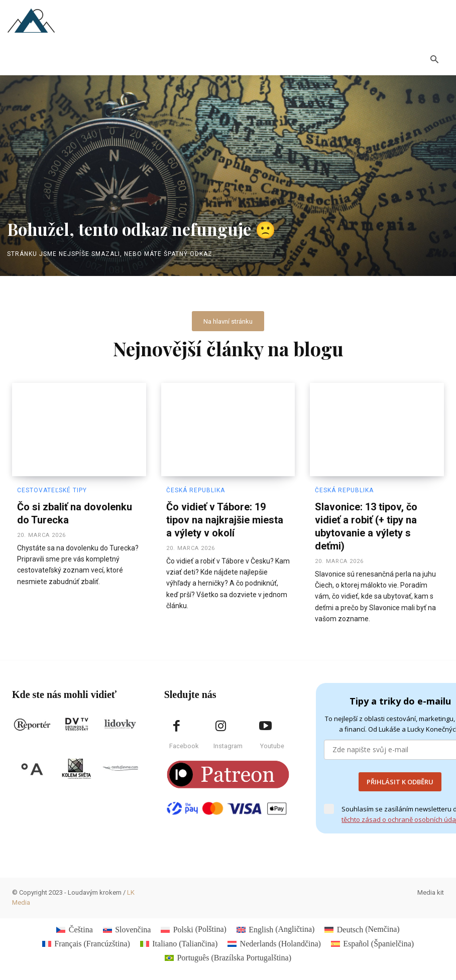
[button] (434, 61)
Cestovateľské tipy (50, 488)
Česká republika (194, 488)
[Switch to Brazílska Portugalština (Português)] (228, 954)
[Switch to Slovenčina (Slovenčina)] (127, 925)
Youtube (272, 741)
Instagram (228, 741)
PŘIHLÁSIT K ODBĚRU (400, 777)
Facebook (184, 741)
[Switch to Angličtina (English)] (275, 925)
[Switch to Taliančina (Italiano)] (179, 939)
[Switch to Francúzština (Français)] (86, 939)
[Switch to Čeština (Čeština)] (74, 925)
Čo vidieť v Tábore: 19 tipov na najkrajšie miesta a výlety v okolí (225, 515)
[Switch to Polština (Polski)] (194, 925)
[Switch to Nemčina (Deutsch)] (362, 925)
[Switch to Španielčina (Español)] (372, 939)
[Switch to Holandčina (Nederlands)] (274, 939)
